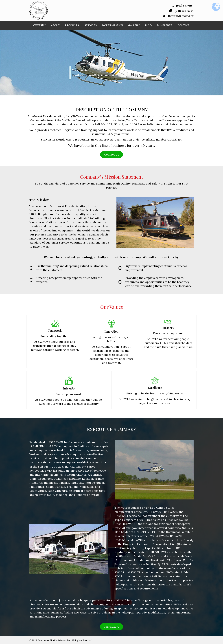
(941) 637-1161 (185, 5)
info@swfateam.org (181, 16)
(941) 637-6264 (184, 10)
